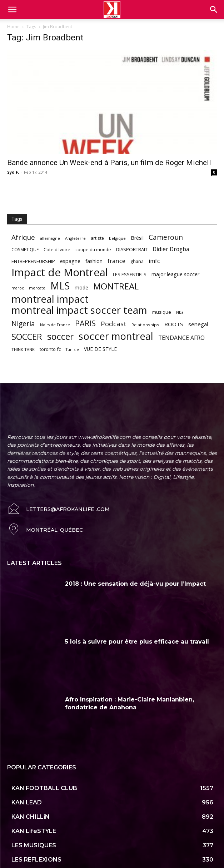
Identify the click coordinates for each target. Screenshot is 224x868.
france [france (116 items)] (116, 261)
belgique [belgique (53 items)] (117, 238)
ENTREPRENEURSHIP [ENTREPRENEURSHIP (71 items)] (33, 261)
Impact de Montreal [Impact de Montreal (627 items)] (60, 272)
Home (13, 27)
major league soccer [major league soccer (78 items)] (175, 274)
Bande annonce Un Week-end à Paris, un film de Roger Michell (109, 163)
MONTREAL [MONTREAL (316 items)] (116, 286)
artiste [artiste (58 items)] (97, 238)
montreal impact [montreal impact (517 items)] (50, 299)
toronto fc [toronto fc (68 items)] (50, 349)
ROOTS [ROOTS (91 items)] (174, 324)
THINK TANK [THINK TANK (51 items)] (23, 349)
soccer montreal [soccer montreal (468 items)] (116, 336)
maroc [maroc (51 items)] (18, 288)
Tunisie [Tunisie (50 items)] (72, 349)
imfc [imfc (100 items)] (154, 261)
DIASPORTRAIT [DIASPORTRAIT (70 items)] (132, 249)
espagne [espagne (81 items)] (70, 261)
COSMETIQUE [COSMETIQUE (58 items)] (25, 249)
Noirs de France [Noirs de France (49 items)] (55, 325)
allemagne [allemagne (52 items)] (50, 238)
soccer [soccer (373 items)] (60, 336)
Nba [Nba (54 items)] (180, 312)
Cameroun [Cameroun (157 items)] (166, 237)
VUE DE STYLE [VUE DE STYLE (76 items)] (100, 349)
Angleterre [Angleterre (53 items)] (75, 238)
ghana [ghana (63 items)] (137, 261)
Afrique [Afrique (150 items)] (23, 237)
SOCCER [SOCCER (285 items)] (27, 337)
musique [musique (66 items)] (162, 312)
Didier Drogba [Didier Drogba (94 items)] (171, 249)
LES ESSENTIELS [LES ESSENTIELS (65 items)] (130, 274)
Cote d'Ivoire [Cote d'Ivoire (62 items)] (57, 250)
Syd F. (13, 172)
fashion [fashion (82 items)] (94, 261)
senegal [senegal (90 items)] (198, 324)
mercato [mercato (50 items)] (37, 288)
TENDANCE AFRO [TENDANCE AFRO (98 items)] (181, 338)
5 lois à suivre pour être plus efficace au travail (137, 642)
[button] (214, 10)
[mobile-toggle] (12, 10)
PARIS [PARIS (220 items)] (85, 323)
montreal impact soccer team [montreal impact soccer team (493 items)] (79, 310)
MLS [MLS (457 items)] (60, 286)
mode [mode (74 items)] (81, 287)
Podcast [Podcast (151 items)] (114, 324)
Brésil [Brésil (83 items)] (137, 238)
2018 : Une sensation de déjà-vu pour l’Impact (135, 584)
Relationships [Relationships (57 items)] (145, 325)
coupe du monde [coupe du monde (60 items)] (93, 250)
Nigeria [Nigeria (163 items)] (23, 324)
